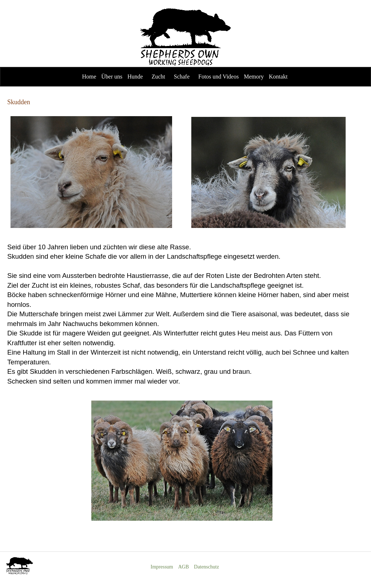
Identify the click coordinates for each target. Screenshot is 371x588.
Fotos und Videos (218, 77)
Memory (254, 77)
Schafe (182, 77)
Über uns (112, 77)
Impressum (162, 567)
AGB (184, 567)
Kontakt (278, 77)
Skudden (19, 102)
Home (89, 77)
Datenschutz (206, 567)
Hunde (135, 77)
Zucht (158, 77)
